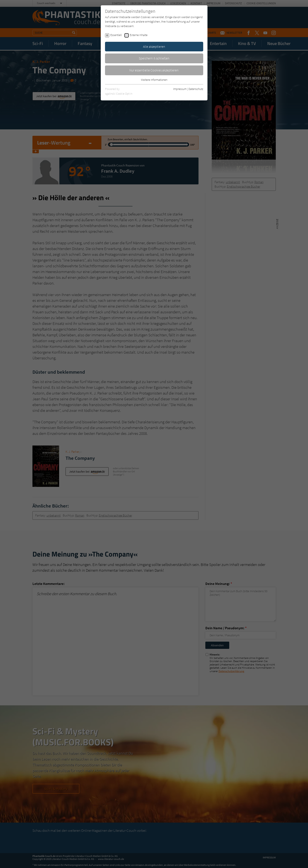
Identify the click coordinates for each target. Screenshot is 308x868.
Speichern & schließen (154, 58)
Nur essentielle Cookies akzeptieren (154, 70)
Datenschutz (196, 89)
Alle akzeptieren (154, 46)
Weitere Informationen (154, 80)
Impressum (180, 89)
